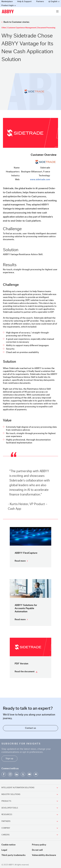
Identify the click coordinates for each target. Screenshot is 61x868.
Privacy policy (39, 845)
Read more (20, 561)
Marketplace (7, 2)
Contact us (31, 728)
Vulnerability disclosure (44, 855)
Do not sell (37, 850)
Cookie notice (9, 845)
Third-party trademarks (14, 855)
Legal (4, 850)
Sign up (9, 759)
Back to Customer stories (15, 22)
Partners (40, 2)
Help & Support (24, 2)
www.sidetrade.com (40, 180)
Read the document (25, 672)
